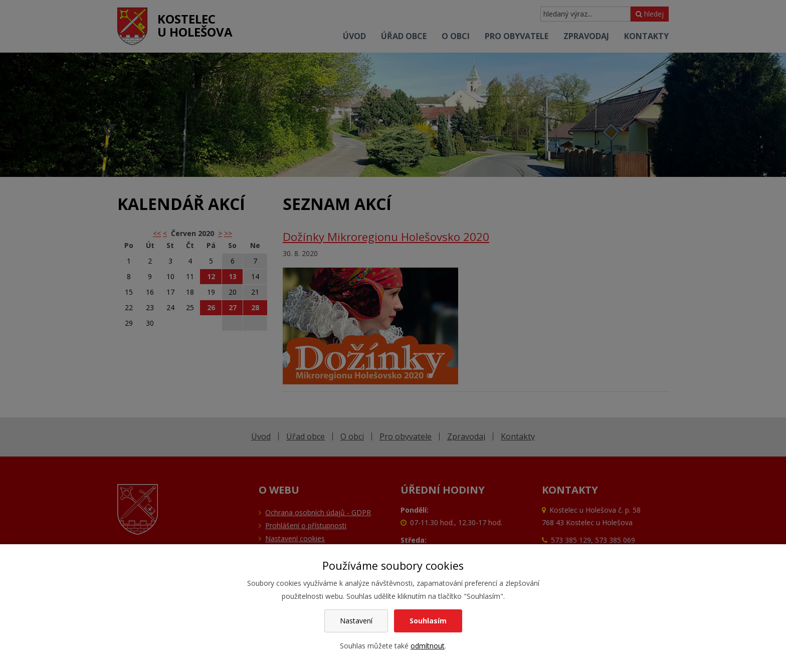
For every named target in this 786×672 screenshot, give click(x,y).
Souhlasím (428, 621)
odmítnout (428, 646)
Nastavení (356, 621)
